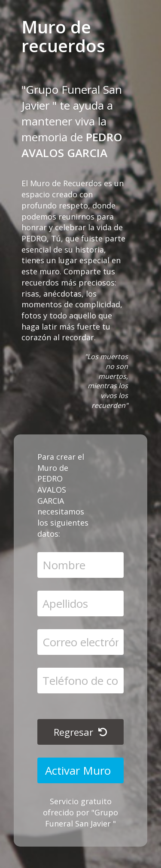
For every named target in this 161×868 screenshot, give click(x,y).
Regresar (80, 732)
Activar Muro (79, 770)
